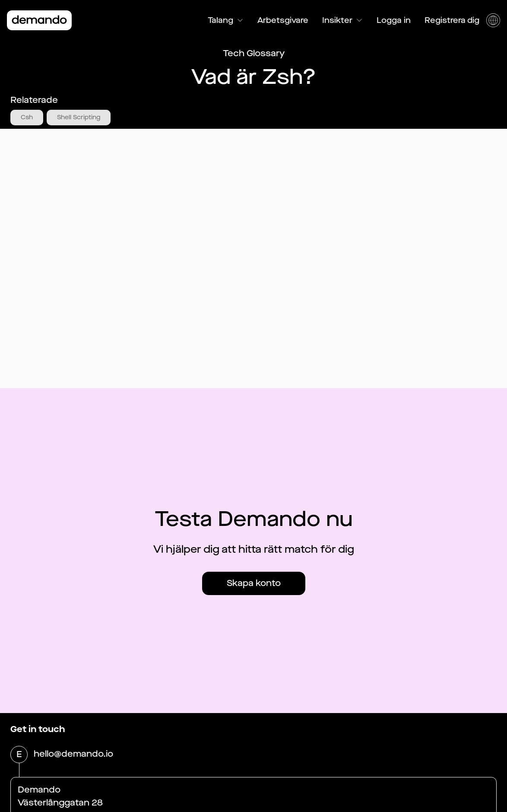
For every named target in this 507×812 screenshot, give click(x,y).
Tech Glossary (254, 53)
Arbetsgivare (283, 20)
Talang (226, 20)
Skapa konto (254, 583)
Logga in (394, 20)
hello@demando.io (73, 755)
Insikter (342, 20)
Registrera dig (452, 20)
